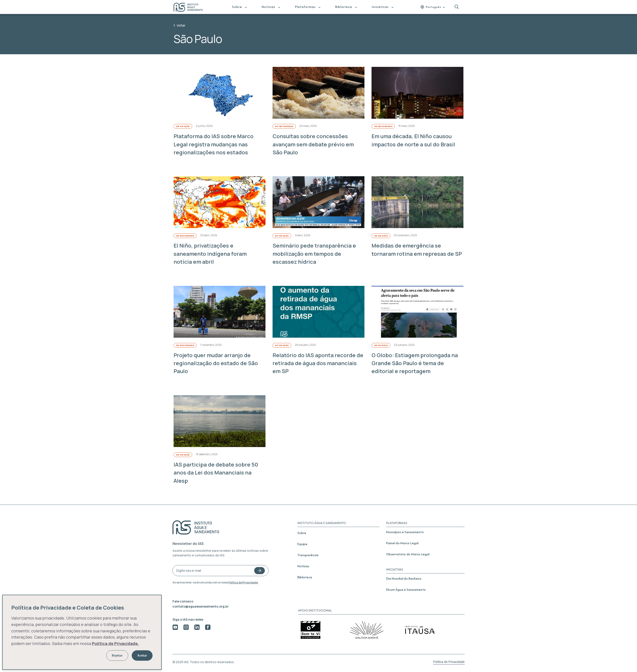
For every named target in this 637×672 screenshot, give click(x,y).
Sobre (237, 7)
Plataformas (305, 7)
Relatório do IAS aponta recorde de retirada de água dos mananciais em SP (318, 363)
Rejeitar (117, 656)
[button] (457, 7)
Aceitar (142, 656)
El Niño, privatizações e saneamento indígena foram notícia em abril (210, 254)
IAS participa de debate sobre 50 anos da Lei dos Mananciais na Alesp (216, 473)
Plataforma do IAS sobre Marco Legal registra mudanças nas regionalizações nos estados (214, 144)
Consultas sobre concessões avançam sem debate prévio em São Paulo (313, 144)
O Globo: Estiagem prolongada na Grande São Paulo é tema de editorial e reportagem (415, 363)
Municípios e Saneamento (405, 532)
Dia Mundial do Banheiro (404, 578)
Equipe (302, 544)
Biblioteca (344, 7)
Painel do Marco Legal (402, 543)
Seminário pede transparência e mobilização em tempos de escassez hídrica (314, 254)
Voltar (179, 25)
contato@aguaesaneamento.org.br (201, 606)
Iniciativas (380, 7)
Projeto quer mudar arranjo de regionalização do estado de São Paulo (216, 363)
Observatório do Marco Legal (408, 554)
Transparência (308, 555)
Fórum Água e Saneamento (406, 590)
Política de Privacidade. (243, 582)
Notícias (268, 7)
